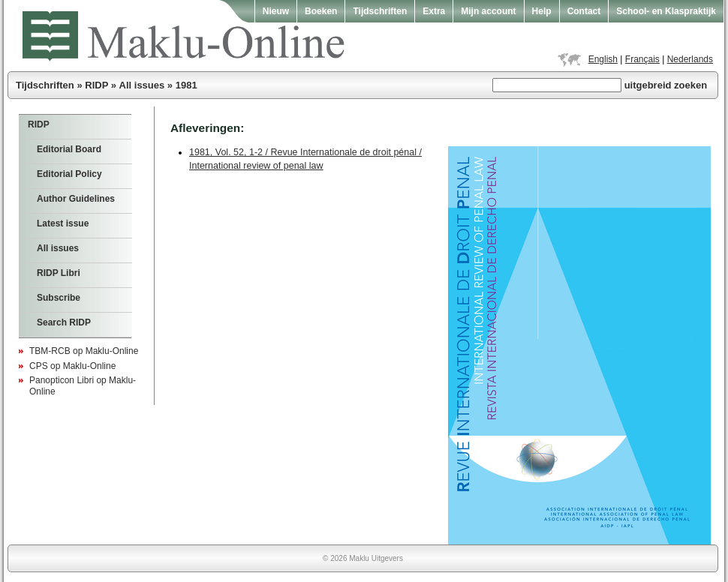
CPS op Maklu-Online (72, 366)
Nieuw (276, 11)
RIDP (96, 85)
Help (542, 11)
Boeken (321, 11)
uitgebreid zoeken (666, 85)
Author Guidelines (76, 199)
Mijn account (488, 11)
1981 (187, 85)
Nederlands (690, 59)
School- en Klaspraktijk (666, 11)
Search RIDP (64, 322)
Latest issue (63, 223)
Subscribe (59, 298)
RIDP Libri (59, 273)
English (603, 59)
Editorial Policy (69, 174)
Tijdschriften (380, 11)
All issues (142, 85)
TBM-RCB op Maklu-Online (84, 351)
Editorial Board (69, 149)
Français (642, 59)
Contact (584, 11)
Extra (434, 11)
